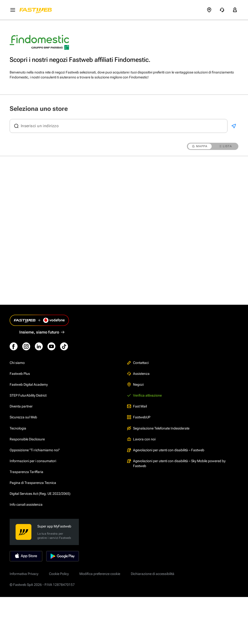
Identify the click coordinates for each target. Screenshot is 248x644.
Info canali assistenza (26, 504)
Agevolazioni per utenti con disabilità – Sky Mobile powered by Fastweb (176, 463)
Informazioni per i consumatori (33, 461)
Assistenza (138, 374)
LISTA (226, 146)
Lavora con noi (141, 439)
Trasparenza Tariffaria (26, 472)
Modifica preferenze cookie (100, 574)
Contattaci (138, 363)
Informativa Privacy (24, 574)
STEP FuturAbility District (28, 395)
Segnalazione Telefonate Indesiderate (158, 428)
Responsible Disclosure (27, 439)
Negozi (135, 384)
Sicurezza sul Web (23, 417)
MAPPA (200, 146)
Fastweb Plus (20, 374)
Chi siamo (17, 363)
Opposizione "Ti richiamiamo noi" (35, 450)
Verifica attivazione (144, 395)
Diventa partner (21, 406)
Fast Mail (137, 406)
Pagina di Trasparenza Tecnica (33, 483)
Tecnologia (18, 428)
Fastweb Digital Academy (29, 384)
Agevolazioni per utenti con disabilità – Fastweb (166, 450)
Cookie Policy (59, 574)
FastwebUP (139, 417)
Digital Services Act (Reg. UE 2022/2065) (40, 494)
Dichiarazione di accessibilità (153, 574)
